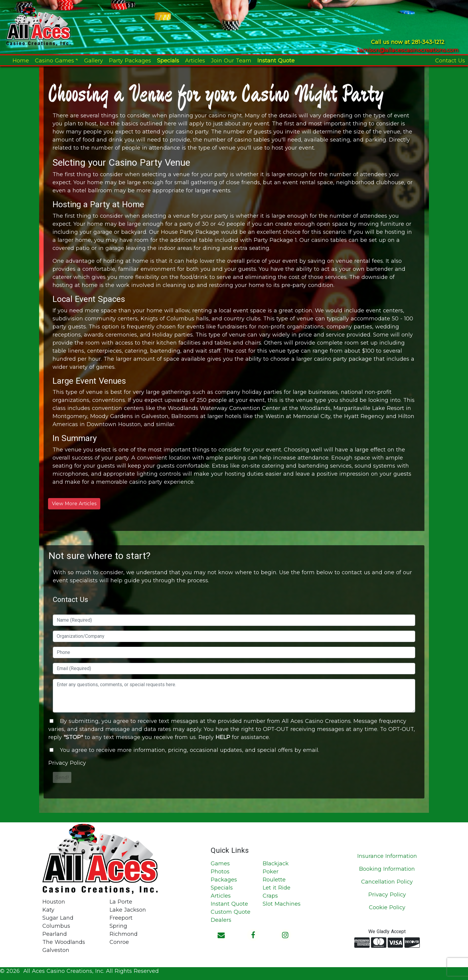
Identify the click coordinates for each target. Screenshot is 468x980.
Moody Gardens (111, 416)
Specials (168, 61)
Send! (62, 777)
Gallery (94, 61)
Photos (220, 872)
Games (220, 864)
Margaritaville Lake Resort (369, 408)
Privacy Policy (67, 763)
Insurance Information (387, 856)
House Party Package (190, 232)
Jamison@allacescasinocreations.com (408, 50)
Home (21, 61)
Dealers (221, 920)
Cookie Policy (387, 907)
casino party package (343, 359)
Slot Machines (282, 904)
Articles (195, 61)
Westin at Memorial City (298, 416)
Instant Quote (276, 61)
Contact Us (450, 61)
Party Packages (130, 61)
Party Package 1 (275, 240)
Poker (271, 872)
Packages (224, 880)
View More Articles (74, 504)
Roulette (274, 880)
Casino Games (57, 61)
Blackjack (276, 864)
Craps (270, 896)
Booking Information (387, 869)
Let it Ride (277, 888)
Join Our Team (231, 61)
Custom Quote (231, 912)
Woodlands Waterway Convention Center (224, 408)
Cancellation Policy (387, 882)
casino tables (252, 140)
